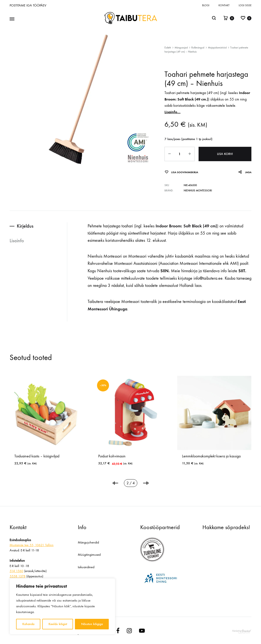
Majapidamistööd (217, 48)
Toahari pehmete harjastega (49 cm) (192, 93)
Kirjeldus (25, 226)
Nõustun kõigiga (92, 624)
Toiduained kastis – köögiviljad (77, 456)
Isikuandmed (86, 567)
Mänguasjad (181, 48)
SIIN (164, 271)
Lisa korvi (225, 154)
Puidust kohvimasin (152, 456)
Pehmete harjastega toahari (110, 226)
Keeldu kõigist (58, 624)
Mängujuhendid (88, 542)
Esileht (168, 48)
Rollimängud (198, 48)
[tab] (38, 226)
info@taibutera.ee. (209, 278)
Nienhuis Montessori (198, 191)
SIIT (241, 271)
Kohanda (28, 624)
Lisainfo (17, 241)
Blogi (206, 5)
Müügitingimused (89, 555)
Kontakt (224, 5)
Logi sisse (245, 5)
